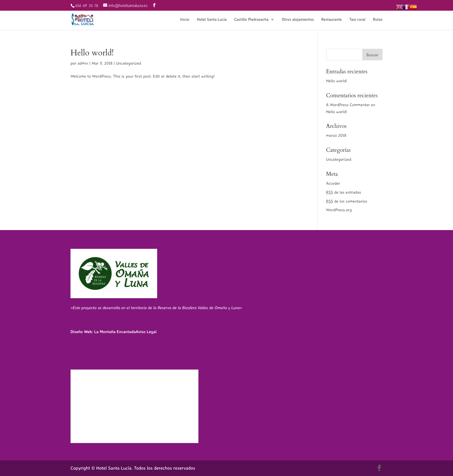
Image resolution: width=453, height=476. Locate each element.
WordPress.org (339, 210)
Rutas (378, 19)
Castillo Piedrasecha (251, 19)
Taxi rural (357, 19)
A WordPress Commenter (348, 105)
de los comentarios (347, 201)
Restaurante (332, 19)
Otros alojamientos (298, 19)
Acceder (333, 183)
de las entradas (344, 192)
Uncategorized (128, 63)
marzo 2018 (336, 135)
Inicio (185, 19)
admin (83, 63)
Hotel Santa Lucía (212, 19)
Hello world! (92, 53)
